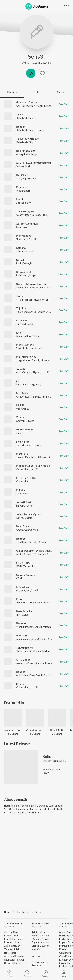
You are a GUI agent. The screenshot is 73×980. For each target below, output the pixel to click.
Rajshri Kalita (29, 179)
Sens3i (36, 56)
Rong (19, 599)
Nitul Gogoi (22, 615)
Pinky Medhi (36, 106)
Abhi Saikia (22, 106)
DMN (19, 566)
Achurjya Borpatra (14, 956)
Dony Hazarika (47, 288)
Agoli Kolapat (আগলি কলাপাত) (33, 163)
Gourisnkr (22, 227)
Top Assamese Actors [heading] (41, 925)
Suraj (19, 433)
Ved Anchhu (23, 409)
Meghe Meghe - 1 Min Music (33, 466)
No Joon (21, 623)
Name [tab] (61, 92)
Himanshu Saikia (25, 603)
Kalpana (21, 248)
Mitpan (33, 275)
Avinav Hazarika (25, 215)
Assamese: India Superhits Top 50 (13, 730)
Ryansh (20, 457)
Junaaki (21, 369)
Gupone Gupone (26, 575)
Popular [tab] (12, 92)
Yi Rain (20, 300)
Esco (19, 179)
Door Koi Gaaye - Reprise (31, 284)
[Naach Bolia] (57, 718)
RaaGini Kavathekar (27, 288)
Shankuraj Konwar (14, 960)
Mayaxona (22, 635)
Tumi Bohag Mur (26, 211)
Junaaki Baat (24, 502)
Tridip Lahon (39, 932)
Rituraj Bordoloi (25, 251)
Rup (45, 215)
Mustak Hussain (25, 348)
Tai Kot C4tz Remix (27, 139)
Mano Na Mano (25, 345)
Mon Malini (23, 393)
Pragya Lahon (24, 360)
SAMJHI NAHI (24, 563)
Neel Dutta (22, 239)
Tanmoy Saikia (12, 949)
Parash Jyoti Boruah (36, 457)
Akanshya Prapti (25, 663)
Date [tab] (37, 92)
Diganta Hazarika (41, 942)
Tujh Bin (21, 308)
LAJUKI (20, 405)
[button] (42, 73)
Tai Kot (20, 115)
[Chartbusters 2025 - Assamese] (35, 718)
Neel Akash (10, 953)
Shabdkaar (22, 384)
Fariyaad (21, 324)
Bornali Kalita (11, 942)
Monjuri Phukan (25, 627)
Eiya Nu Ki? (23, 442)
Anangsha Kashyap (27, 154)
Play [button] (31, 73)
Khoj (19, 333)
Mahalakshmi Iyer (14, 939)
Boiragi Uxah (24, 272)
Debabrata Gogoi (26, 118)
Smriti (28, 203)
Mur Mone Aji (24, 236)
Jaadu (20, 296)
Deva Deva (22, 526)
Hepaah (21, 127)
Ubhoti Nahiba (25, 430)
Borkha (20, 203)
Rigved (36, 372)
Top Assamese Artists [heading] (13, 925)
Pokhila (20, 490)
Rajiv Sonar (22, 312)
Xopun (20, 417)
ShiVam (20, 506)
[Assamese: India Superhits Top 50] (13, 718)
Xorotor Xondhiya (27, 224)
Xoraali (20, 260)
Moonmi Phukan (41, 939)
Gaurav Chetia (24, 518)
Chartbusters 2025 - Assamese (35, 730)
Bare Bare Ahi (24, 611)
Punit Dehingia (24, 263)
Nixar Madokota (26, 151)
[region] (36, 912)
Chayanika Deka (25, 421)
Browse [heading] (37, 957)
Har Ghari (22, 175)
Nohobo (21, 539)
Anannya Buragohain (27, 336)
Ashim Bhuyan (24, 554)
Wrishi (46, 300)
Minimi (48, 106)
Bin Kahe (21, 320)
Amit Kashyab (24, 372)
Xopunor (21, 187)
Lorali (20, 199)
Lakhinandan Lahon (27, 639)
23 (18, 381)
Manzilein (22, 454)
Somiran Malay (44, 663)
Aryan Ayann (23, 530)
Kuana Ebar (23, 587)
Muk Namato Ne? (26, 357)
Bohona (21, 672)
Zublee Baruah (12, 946)
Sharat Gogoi (23, 651)
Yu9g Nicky (35, 384)
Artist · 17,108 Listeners (37, 63)
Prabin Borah (11, 936)
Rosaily (29, 445)
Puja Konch (22, 275)
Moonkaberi (23, 166)
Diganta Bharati (13, 963)
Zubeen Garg (11, 932)
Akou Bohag (23, 660)
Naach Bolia (57, 730)
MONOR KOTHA (26, 478)
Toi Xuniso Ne (24, 648)
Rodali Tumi (66, 939)
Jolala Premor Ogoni (28, 514)
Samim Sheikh (45, 312)
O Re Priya (65, 956)
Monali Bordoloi (41, 936)
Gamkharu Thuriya (27, 102)
